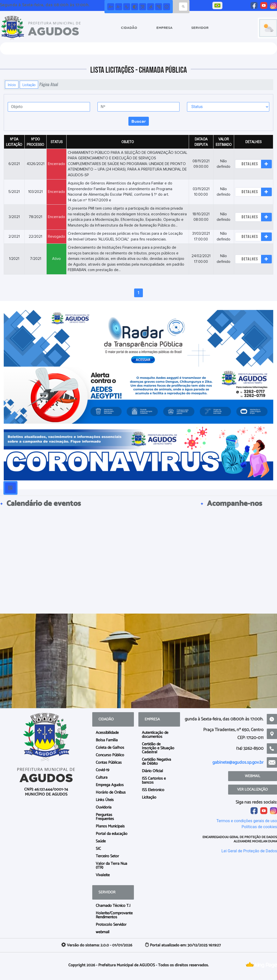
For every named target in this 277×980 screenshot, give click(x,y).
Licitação (29, 85)
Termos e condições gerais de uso (247, 821)
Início (12, 85)
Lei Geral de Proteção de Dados (249, 851)
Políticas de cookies (259, 827)
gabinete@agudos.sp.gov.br (238, 762)
